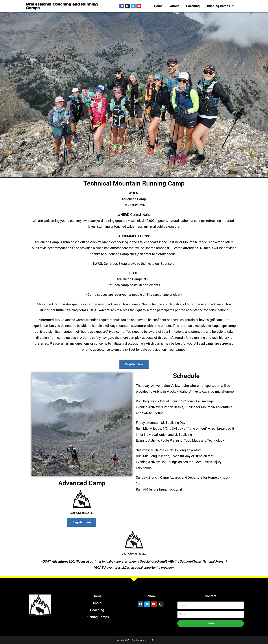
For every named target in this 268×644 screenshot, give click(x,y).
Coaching (193, 6)
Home (158, 6)
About (174, 6)
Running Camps (221, 6)
